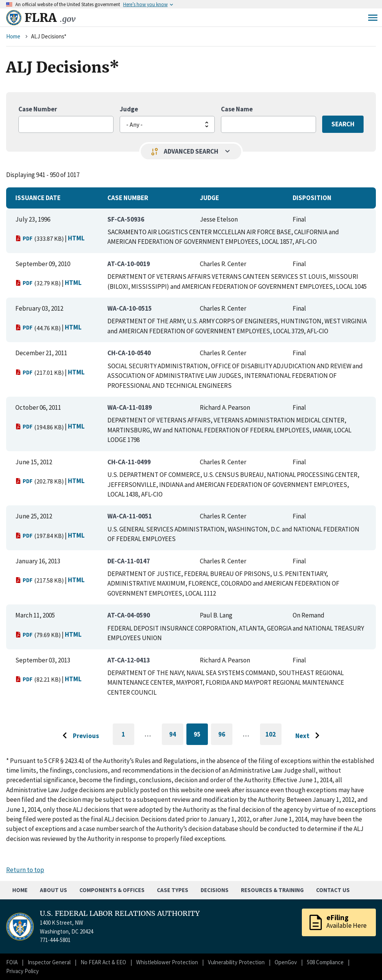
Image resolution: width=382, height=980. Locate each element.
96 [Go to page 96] (225, 736)
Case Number (38, 109)
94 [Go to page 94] (176, 736)
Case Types (173, 890)
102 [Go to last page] (273, 738)
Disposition (312, 198)
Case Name (237, 109)
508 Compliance (325, 962)
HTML (76, 238)
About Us (54, 890)
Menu (373, 18)
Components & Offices (112, 890)
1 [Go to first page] (128, 738)
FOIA (12, 962)
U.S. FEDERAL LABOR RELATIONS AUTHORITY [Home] (120, 914)
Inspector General (49, 962)
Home (13, 36)
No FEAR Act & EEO (103, 962)
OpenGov (286, 962)
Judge (129, 109)
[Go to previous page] (79, 736)
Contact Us (333, 890)
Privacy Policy (22, 971)
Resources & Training (272, 890)
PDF (24, 238)
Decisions (215, 890)
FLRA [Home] (50, 18)
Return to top (25, 870)
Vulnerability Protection (236, 962)
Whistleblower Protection (167, 962)
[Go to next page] (309, 736)
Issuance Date (38, 198)
